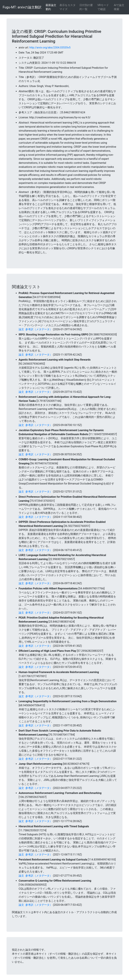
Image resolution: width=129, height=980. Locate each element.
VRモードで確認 (103, 7)
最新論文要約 (51, 7)
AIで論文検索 (119, 7)
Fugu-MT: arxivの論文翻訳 (22, 7)
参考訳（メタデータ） (39, 329)
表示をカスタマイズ (68, 7)
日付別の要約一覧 (86, 7)
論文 (21, 329)
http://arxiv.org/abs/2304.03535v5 (50, 48)
